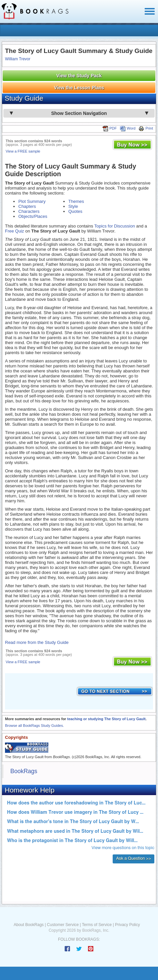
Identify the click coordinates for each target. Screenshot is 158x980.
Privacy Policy (127, 925)
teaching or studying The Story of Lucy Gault (106, 719)
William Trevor (18, 59)
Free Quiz (14, 231)
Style (73, 206)
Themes (76, 201)
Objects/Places (33, 216)
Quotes (75, 211)
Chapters (27, 206)
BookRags (24, 771)
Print (146, 128)
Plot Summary (32, 201)
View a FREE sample (23, 151)
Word (128, 128)
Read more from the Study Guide (37, 642)
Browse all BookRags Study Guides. (34, 726)
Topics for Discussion (115, 226)
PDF (110, 128)
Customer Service (63, 925)
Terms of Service (97, 925)
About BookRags (29, 925)
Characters (29, 211)
